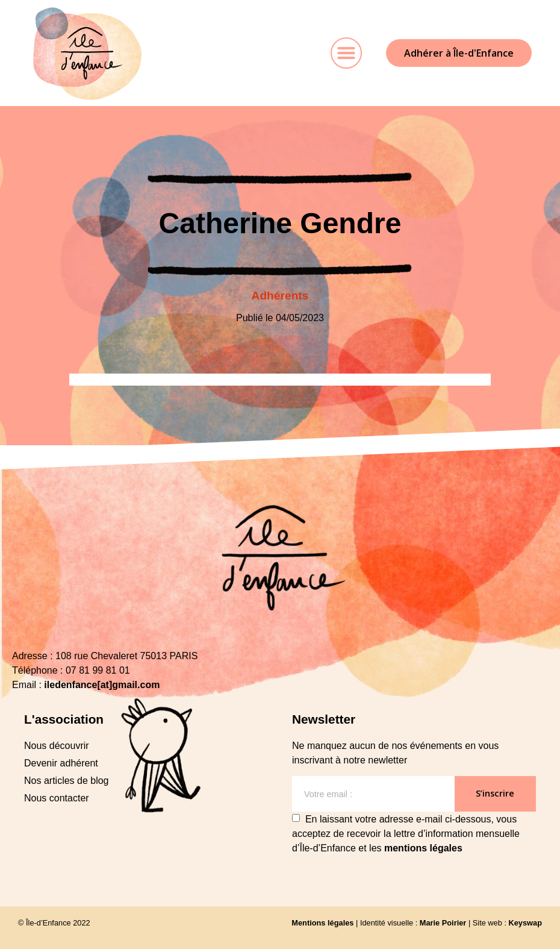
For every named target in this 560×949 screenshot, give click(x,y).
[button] (346, 53)
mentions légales (423, 848)
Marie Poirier (443, 923)
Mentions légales (322, 923)
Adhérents (280, 296)
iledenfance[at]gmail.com (102, 685)
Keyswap (525, 923)
